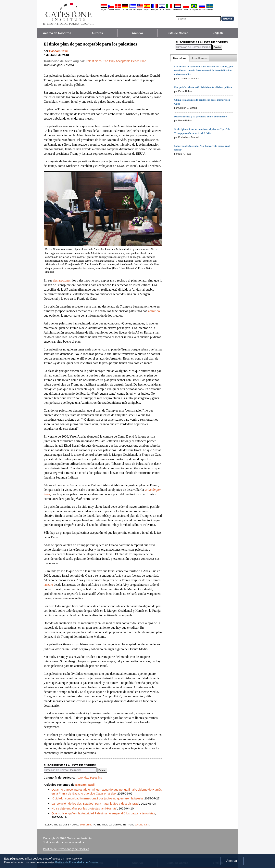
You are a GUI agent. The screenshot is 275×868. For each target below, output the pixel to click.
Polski (186, 9)
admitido (154, 311)
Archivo (137, 33)
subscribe (86, 824)
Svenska (210, 9)
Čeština (111, 9)
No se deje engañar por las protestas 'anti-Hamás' (84, 808)
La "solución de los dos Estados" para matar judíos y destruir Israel (95, 803)
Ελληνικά (133, 9)
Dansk (118, 9)
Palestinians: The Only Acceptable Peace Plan (116, 61)
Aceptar (232, 861)
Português (194, 9)
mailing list (142, 824)
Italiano (169, 9)
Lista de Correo (178, 33)
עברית (162, 9)
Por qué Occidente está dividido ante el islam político (203, 87)
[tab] (180, 58)
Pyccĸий (202, 9)
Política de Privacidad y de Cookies (66, 849)
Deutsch (125, 9)
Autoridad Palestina (89, 777)
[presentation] (180, 58)
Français (155, 9)
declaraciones (62, 280)
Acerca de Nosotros (57, 33)
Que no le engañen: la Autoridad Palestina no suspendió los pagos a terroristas (103, 813)
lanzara (48, 585)
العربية (104, 9)
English (140, 9)
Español (147, 9)
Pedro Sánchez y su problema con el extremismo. (201, 117)
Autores (97, 33)
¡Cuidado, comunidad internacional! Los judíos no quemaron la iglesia (97, 798)
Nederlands (178, 9)
